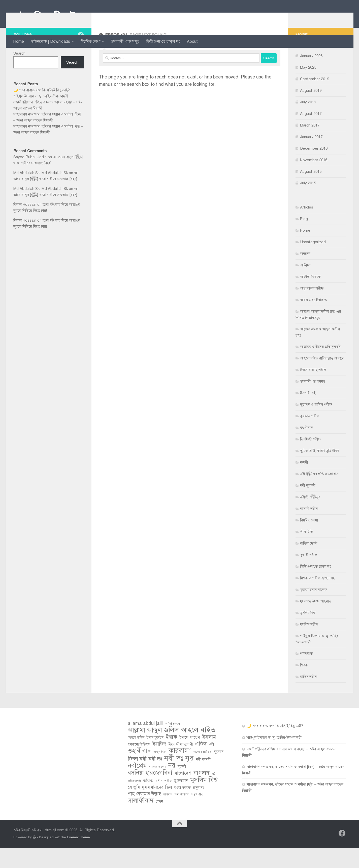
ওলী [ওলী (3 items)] (211, 764)
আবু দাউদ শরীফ (312, 308)
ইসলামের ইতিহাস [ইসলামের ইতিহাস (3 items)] (139, 764)
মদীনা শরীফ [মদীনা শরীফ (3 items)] (164, 801)
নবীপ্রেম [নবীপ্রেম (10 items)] (137, 786)
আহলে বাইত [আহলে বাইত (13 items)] (198, 750)
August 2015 (311, 192)
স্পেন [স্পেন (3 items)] (159, 822)
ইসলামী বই (308, 413)
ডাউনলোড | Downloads (51, 42)
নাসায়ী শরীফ (309, 529)
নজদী (304, 482)
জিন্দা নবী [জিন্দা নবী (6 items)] (137, 779)
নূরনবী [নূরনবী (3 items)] (182, 787)
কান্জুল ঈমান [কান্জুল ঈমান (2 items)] (160, 772)
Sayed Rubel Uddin (30, 177)
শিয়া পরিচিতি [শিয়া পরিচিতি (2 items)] (182, 815)
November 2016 (314, 180)
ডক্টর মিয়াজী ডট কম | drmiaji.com (84, 17)
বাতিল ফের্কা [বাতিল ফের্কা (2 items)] (134, 801)
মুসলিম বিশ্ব (308, 633)
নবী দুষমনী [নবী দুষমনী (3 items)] (203, 780)
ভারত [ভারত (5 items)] (148, 800)
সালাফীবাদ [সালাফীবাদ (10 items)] (141, 821)
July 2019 (308, 122)
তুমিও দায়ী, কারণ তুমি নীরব (320, 471)
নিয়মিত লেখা (91, 42)
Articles (307, 227)
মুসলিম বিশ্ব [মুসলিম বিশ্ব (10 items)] (204, 800)
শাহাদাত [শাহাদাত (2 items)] (168, 815)
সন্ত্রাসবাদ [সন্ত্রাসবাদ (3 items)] (197, 814)
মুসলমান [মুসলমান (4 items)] (181, 801)
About (192, 42)
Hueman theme (78, 857)
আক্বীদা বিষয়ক (310, 297)
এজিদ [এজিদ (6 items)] (201, 764)
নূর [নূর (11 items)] (172, 786)
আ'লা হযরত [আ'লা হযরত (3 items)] (173, 744)
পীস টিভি (306, 552)
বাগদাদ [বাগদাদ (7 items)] (202, 793)
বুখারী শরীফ (309, 575)
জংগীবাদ (306, 448)
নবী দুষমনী (308, 506)
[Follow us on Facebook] (81, 55)
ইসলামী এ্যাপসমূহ (125, 42)
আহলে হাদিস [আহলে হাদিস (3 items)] (136, 758)
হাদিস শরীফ (309, 697)
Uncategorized (313, 262)
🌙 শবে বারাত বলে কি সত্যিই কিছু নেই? (42, 110)
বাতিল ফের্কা (309, 563)
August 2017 (311, 134)
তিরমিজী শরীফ (311, 459)
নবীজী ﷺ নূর (310, 517)
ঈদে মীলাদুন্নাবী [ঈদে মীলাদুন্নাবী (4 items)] (181, 764)
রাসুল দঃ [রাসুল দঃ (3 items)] (198, 808)
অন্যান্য (305, 274)
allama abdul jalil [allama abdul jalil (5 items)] (145, 743)
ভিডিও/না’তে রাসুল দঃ (163, 42)
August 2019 (311, 111)
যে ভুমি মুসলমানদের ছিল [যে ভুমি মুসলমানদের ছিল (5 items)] (150, 807)
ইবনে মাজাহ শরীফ (313, 390)
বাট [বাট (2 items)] (214, 794)
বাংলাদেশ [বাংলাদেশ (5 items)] (183, 793)
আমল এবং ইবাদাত (313, 320)
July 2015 (308, 203)
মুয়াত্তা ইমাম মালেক (314, 610)
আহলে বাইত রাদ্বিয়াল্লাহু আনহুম (322, 378)
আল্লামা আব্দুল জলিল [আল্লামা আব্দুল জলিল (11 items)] (153, 750)
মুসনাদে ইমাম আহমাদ (316, 621)
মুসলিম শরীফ (309, 644)
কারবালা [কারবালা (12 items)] (180, 771)
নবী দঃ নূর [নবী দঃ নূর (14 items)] (179, 778)
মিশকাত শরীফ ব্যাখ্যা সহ (317, 598)
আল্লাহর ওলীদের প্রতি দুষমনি (320, 367)
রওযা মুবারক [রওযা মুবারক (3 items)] (183, 808)
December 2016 (314, 169)
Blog (304, 239)
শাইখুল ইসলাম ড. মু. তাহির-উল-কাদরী (41, 116)
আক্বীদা (305, 285)
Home (19, 42)
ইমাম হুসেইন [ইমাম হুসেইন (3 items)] (155, 758)
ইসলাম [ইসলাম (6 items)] (209, 757)
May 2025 (308, 88)
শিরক (304, 685)
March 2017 (310, 145)
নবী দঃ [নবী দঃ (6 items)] (155, 779)
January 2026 (311, 76)
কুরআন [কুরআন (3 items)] (219, 772)
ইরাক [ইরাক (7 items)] (171, 757)
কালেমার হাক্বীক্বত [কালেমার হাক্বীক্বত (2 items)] (202, 772)
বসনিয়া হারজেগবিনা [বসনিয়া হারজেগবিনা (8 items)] (150, 793)
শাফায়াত (306, 674)
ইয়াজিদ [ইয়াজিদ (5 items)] (159, 764)
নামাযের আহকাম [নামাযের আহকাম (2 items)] (157, 787)
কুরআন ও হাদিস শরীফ (316, 425)
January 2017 (311, 157)
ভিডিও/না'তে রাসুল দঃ (316, 587)
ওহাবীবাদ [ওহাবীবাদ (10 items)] (139, 771)
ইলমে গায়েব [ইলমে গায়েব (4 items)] (190, 757)
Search (19, 73)
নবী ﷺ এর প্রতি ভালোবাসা (320, 494)
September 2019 (315, 99)
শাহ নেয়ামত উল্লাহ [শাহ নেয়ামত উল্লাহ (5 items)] (144, 814)
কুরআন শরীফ (310, 436)
